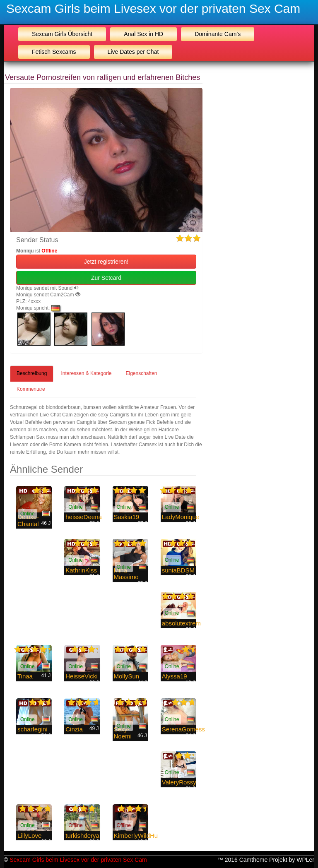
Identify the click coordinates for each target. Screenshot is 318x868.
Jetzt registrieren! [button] (106, 262)
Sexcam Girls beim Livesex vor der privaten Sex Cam (153, 8)
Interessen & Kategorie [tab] (86, 373)
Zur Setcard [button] (106, 278)
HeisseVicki (81, 676)
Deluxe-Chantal (28, 520)
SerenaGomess (183, 729)
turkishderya (82, 836)
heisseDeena (84, 517)
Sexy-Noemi (123, 733)
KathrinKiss (81, 570)
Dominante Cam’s (218, 34)
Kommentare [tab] (31, 389)
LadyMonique (181, 517)
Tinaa (25, 676)
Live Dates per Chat (133, 52)
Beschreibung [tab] (32, 373)
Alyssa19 (175, 676)
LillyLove (29, 836)
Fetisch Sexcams (54, 52)
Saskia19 (127, 517)
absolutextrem (181, 623)
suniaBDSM (178, 570)
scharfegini (33, 729)
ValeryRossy (179, 782)
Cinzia (74, 729)
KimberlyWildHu (136, 836)
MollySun (127, 676)
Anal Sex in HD (143, 34)
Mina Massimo (126, 574)
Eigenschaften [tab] (141, 373)
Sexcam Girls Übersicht (62, 34)
